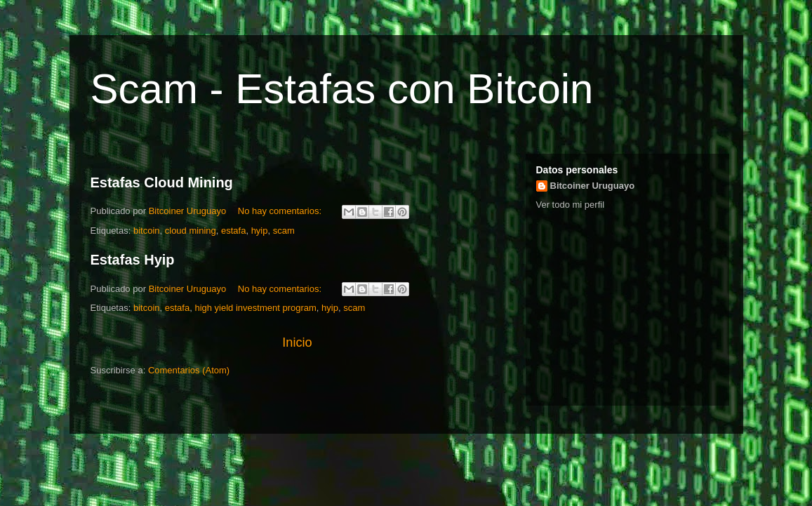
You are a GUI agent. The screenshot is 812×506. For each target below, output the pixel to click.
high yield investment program (255, 308)
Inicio (297, 342)
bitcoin (147, 231)
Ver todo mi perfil (571, 205)
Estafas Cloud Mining (162, 182)
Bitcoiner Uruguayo (593, 186)
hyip (260, 231)
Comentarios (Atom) (189, 370)
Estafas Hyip (133, 260)
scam (284, 231)
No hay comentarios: (281, 211)
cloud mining (191, 231)
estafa (233, 231)
